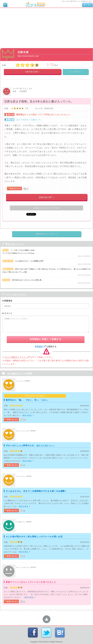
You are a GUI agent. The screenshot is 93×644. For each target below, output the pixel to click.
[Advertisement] (46, 27)
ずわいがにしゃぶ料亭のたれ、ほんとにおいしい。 (31, 446)
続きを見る (28, 415)
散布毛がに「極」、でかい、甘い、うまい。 (28, 400)
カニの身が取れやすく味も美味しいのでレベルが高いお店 (34, 537)
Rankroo (46, 642)
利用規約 (40, 346)
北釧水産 (23, 52)
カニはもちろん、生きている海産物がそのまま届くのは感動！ (36, 491)
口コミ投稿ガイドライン (17, 357)
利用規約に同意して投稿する (46, 339)
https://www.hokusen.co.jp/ (28, 56)
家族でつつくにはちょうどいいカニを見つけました (31, 582)
